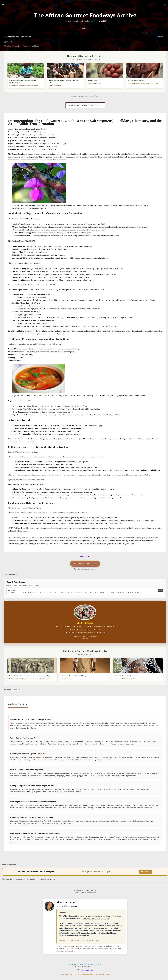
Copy (161, 590)
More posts (85, 556)
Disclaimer (73, 964)
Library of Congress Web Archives (96, 918)
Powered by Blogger (85, 970)
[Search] (165, 6)
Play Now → (146, 872)
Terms (81, 964)
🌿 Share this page (11, 42)
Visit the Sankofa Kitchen (85, 564)
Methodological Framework (43, 759)
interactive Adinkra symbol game (72, 946)
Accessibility (89, 964)
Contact (97, 28)
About (88, 28)
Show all (159, 37)
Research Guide (76, 28)
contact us (69, 828)
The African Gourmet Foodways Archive (85, 15)
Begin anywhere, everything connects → (85, 105)
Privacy (98, 964)
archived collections (73, 940)
